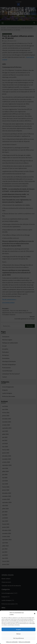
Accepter (18, 629)
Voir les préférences (19, 638)
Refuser (19, 634)
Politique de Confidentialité (12, 642)
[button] (35, 614)
